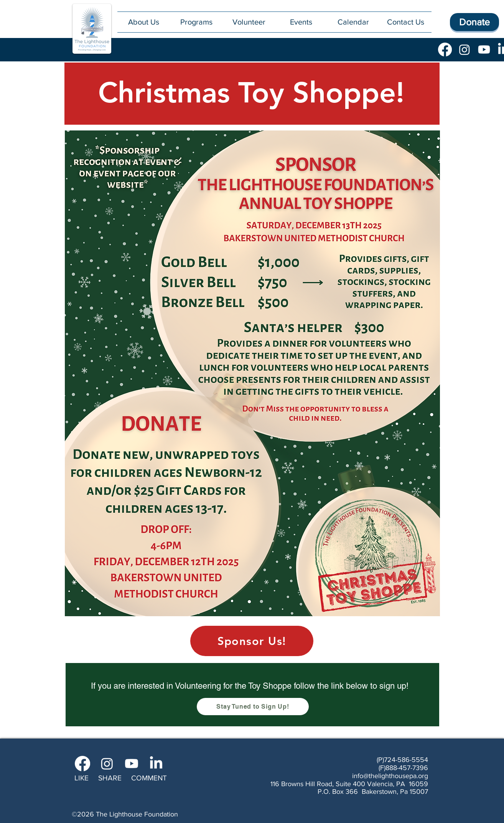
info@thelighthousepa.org (390, 776)
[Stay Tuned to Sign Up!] (253, 707)
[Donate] (474, 22)
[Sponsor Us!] (252, 641)
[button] (196, 22)
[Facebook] (445, 49)
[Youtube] (484, 49)
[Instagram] (464, 49)
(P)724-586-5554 (402, 760)
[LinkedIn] (156, 764)
